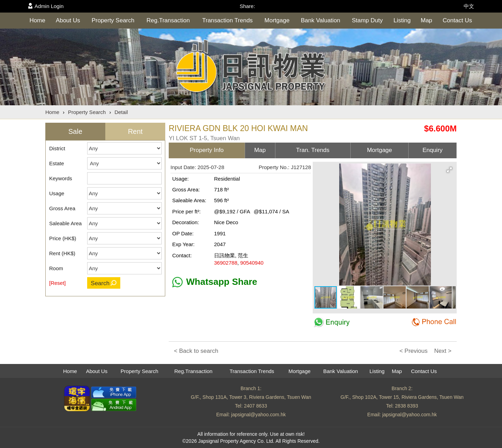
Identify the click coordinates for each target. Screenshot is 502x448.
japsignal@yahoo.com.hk (258, 415)
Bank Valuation (321, 20)
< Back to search (196, 351)
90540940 (252, 263)
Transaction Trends (227, 20)
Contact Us (457, 20)
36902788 (226, 263)
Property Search (113, 20)
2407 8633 (256, 406)
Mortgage (277, 20)
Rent (135, 131)
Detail (121, 112)
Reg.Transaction (168, 20)
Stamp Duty (367, 20)
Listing (402, 20)
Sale (75, 131)
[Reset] (58, 283)
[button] (449, 170)
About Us (68, 20)
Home (37, 20)
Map (427, 20)
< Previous (414, 351)
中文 (469, 6)
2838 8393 (406, 406)
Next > (443, 351)
